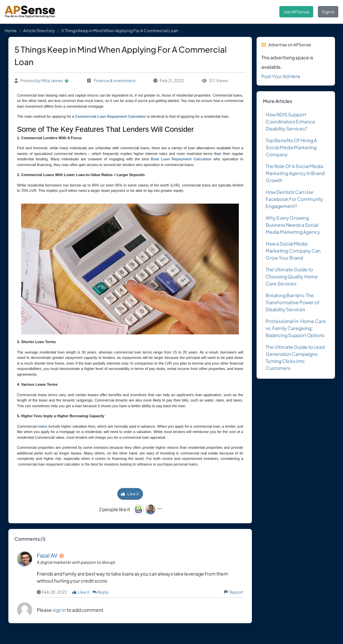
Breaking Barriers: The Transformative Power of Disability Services (293, 302)
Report (236, 592)
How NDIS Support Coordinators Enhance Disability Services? (290, 121)
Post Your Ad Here (281, 76)
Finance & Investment (115, 80)
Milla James (52, 80)
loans (43, 426)
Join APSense (296, 12)
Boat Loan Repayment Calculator (181, 159)
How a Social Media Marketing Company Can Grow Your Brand (293, 251)
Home (11, 31)
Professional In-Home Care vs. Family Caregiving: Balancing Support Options (296, 328)
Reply (101, 592)
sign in (59, 610)
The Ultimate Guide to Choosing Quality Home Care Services (292, 276)
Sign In (328, 12)
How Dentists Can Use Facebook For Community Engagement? (294, 199)
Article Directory (39, 31)
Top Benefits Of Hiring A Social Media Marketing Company (291, 147)
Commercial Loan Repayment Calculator (111, 116)
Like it (130, 494)
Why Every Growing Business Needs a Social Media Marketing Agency (293, 225)
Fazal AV (47, 555)
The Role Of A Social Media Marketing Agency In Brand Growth (295, 173)
